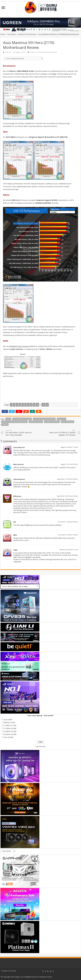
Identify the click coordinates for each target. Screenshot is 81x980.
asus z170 (62, 419)
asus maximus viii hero (22, 419)
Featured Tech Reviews (27, 34)
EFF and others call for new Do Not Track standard (19, 433)
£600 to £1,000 (9, 722)
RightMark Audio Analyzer (20, 346)
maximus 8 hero (36, 422)
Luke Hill (8, 52)
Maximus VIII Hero (52, 422)
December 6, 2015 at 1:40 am (68, 535)
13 (47, 405)
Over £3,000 (8, 737)
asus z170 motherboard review (15, 422)
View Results (40, 746)
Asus (8, 419)
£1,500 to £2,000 (10, 728)
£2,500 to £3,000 (10, 734)
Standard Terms (46, 977)
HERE (54, 74)
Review (5, 425)
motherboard (68, 422)
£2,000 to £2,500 (10, 731)
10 (37, 405)
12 (43, 405)
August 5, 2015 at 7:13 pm (69, 447)
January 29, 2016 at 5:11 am (69, 550)
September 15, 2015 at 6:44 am (67, 479)
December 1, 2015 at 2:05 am (68, 522)
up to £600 (8, 719)
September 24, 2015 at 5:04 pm (67, 496)
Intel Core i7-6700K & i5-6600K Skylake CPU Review (62, 433)
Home (3, 34)
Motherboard (52, 52)
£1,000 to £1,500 (10, 725)
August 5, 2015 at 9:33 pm (69, 464)
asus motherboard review (45, 419)
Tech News (12, 34)
